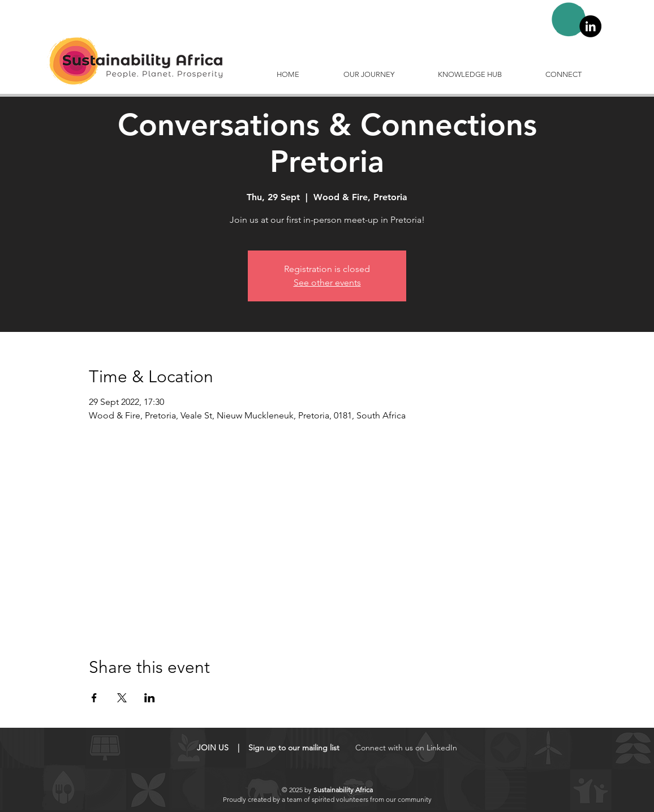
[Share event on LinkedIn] (150, 698)
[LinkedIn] (590, 26)
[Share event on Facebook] (94, 698)
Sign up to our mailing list (294, 748)
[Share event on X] (122, 698)
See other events (327, 282)
